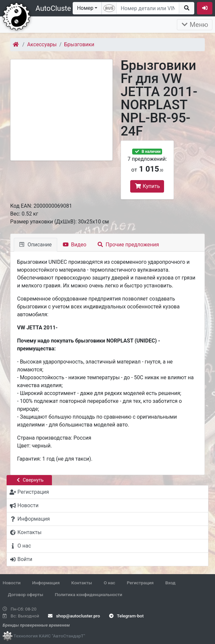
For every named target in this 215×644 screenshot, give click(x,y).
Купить (147, 186)
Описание (36, 245)
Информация (46, 583)
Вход (170, 583)
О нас (109, 583)
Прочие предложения (128, 245)
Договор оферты (25, 594)
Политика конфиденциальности (89, 594)
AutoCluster (54, 8)
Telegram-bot (126, 616)
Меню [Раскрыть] (195, 25)
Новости (12, 583)
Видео (74, 245)
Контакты (82, 583)
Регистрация (140, 583)
